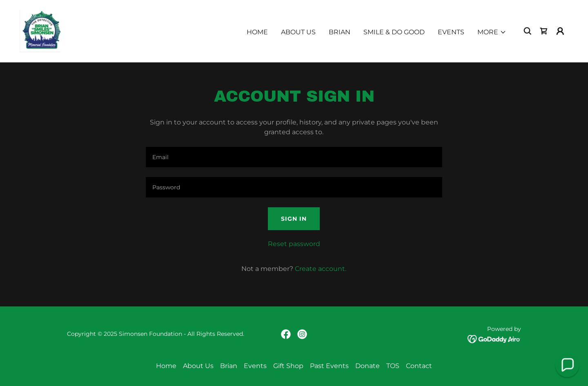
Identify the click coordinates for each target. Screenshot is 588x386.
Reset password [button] (294, 244)
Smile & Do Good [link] (394, 32)
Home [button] (166, 366)
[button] (492, 32)
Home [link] (257, 32)
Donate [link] (367, 366)
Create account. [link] (321, 269)
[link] (40, 30)
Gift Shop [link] (288, 366)
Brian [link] (340, 32)
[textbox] (294, 157)
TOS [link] (393, 366)
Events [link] (451, 32)
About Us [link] (298, 32)
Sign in (294, 219)
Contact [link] (419, 366)
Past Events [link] (329, 366)
